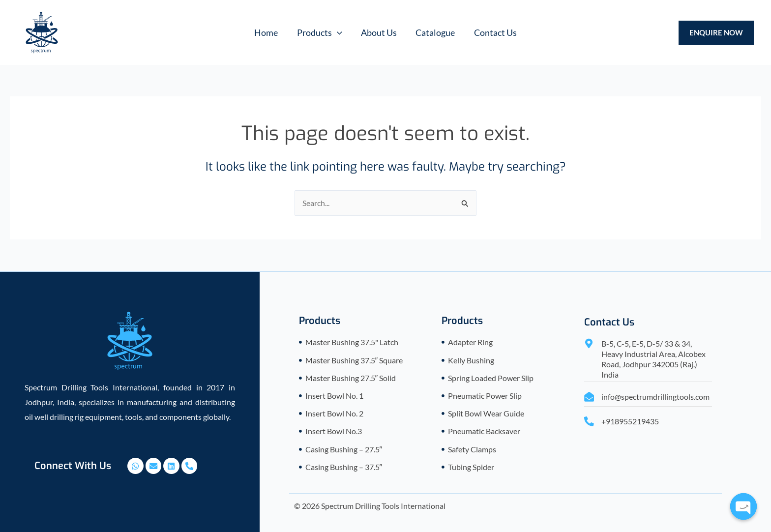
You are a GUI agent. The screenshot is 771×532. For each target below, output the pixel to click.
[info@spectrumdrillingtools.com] (589, 396)
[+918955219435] (589, 421)
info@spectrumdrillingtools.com (655, 396)
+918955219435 (630, 421)
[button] (321, 32)
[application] (338, 32)
